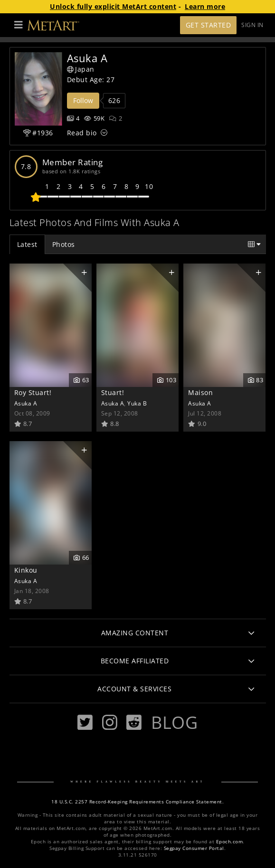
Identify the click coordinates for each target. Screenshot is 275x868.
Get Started (209, 25)
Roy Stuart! (33, 392)
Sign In (252, 25)
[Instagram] (110, 722)
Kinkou (26, 570)
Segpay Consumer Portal (194, 848)
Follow (83, 100)
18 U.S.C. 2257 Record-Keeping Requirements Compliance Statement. (137, 802)
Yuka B (137, 403)
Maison (200, 392)
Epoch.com (230, 842)
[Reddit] (134, 722)
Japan (81, 69)
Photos (64, 244)
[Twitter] (85, 722)
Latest (27, 244)
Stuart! (113, 392)
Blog (174, 722)
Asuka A (26, 403)
